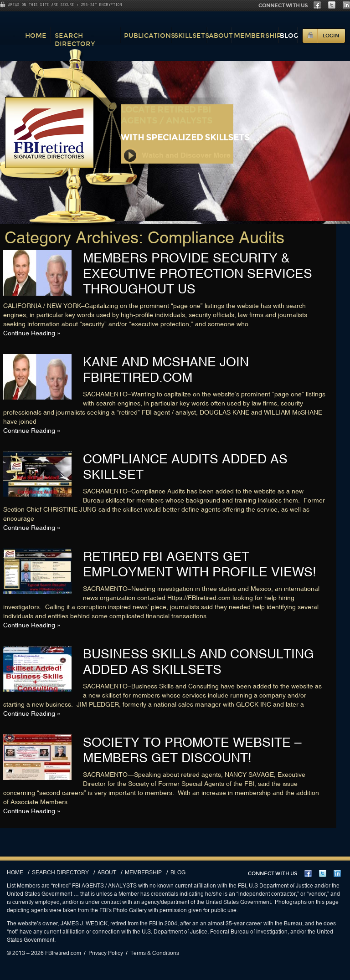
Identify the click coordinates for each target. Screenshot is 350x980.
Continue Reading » (32, 333)
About (221, 36)
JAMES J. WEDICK (84, 924)
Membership (257, 36)
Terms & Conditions (155, 953)
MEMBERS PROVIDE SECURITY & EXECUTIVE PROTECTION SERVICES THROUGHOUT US (198, 273)
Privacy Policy (106, 953)
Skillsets (192, 36)
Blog (289, 36)
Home (36, 36)
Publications (149, 36)
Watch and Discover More (176, 156)
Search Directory (75, 40)
